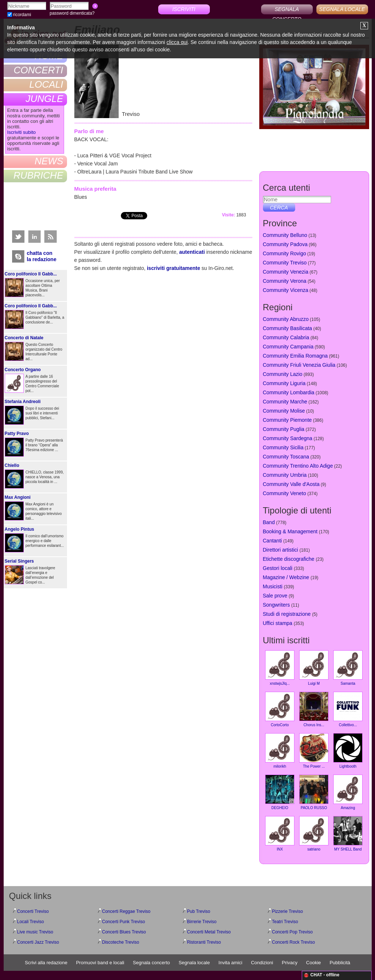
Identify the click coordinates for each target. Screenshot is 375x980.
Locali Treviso (31, 922)
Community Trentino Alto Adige (298, 466)
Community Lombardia (289, 392)
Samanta (348, 668)
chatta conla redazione (42, 256)
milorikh (280, 751)
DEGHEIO (280, 792)
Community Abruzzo (286, 319)
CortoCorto (280, 709)
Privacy (290, 963)
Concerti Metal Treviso (209, 932)
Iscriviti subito (22, 132)
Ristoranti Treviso (204, 942)
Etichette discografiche (289, 559)
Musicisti (273, 586)
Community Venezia (286, 272)
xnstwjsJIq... (280, 668)
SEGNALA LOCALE (342, 9)
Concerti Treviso (33, 911)
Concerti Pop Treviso (292, 932)
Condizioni (262, 963)
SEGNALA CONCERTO (287, 10)
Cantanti (272, 541)
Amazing (348, 792)
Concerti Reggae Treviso (126, 911)
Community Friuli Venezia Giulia (299, 365)
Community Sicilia (283, 447)
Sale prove (275, 596)
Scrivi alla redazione (46, 963)
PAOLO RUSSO (314, 792)
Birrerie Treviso (202, 922)
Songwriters (276, 605)
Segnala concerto (151, 963)
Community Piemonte (287, 420)
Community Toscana (286, 457)
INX (280, 834)
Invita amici (231, 963)
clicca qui (177, 42)
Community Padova (285, 244)
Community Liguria (284, 383)
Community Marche (285, 402)
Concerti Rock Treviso (294, 942)
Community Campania (288, 347)
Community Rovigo (285, 253)
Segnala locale (194, 963)
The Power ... (314, 751)
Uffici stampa (278, 623)
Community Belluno (285, 235)
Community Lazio (283, 374)
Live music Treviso (35, 932)
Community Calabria (286, 337)
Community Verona (285, 281)
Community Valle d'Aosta (291, 484)
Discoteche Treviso (121, 942)
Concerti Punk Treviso (124, 922)
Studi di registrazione (287, 614)
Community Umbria (285, 475)
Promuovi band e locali (100, 963)
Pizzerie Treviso (288, 911)
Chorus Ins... (314, 709)
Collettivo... (348, 709)
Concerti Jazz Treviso (38, 942)
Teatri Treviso (285, 922)
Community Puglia (284, 429)
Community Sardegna (288, 438)
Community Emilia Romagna (295, 356)
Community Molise (284, 411)
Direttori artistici (281, 550)
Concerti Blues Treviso (124, 932)
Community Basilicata (288, 328)
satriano (314, 834)
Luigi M (314, 668)
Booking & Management (290, 531)
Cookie (313, 963)
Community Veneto (285, 493)
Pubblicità (340, 963)
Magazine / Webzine (286, 577)
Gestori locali (278, 568)
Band (269, 522)
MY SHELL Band (348, 834)
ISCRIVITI (184, 9)
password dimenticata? (72, 13)
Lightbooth (348, 751)
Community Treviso (285, 263)
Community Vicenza (286, 290)
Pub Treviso (199, 911)
